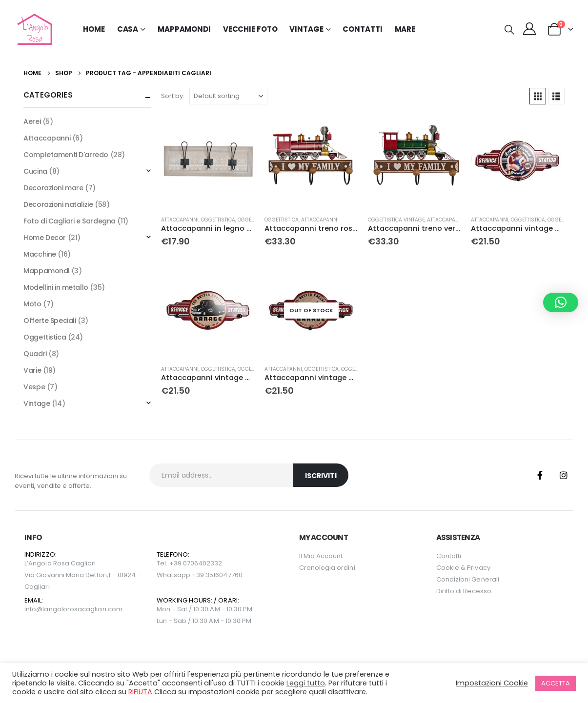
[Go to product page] (208, 161)
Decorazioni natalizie (58, 204)
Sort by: (173, 96)
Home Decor (45, 238)
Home (94, 29)
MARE (405, 29)
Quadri (35, 354)
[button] (509, 30)
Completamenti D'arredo (66, 155)
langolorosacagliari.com (82, 609)
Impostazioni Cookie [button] (492, 683)
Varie (32, 370)
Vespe (34, 387)
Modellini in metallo (56, 287)
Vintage (37, 403)
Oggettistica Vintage (396, 220)
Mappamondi (184, 29)
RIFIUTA (140, 692)
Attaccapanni (180, 220)
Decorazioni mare (53, 188)
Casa (128, 29)
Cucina (35, 171)
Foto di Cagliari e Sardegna (70, 221)
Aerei (32, 121)
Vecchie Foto (250, 29)
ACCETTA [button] (556, 683)
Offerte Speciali (50, 321)
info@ (33, 609)
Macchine (40, 254)
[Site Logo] (33, 29)
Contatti (362, 29)
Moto (32, 304)
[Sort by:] (228, 96)
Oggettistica (218, 220)
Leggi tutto (306, 683)
